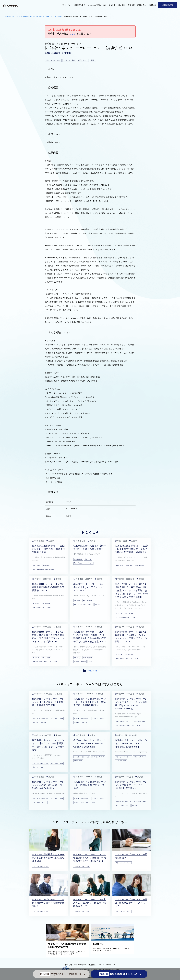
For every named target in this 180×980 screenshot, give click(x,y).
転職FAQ (152, 5)
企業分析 (131, 5)
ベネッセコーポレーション (40, 718)
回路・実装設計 (140, 565)
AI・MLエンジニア (121, 761)
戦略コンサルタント (39, 608)
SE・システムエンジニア (123, 617)
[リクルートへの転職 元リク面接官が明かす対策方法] (68, 940)
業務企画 (35, 722)
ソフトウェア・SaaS (57, 718)
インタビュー (67, 5)
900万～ (139, 726)
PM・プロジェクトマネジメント (83, 563)
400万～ (98, 605)
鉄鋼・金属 (46, 565)
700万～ (49, 608)
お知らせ (68, 965)
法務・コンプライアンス (81, 802)
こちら (72, 34)
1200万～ (43, 722)
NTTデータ (36, 604)
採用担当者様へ (80, 965)
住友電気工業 (37, 565)
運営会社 (92, 965)
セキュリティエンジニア (40, 802)
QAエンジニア (78, 761)
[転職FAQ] (113, 940)
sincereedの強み (94, 5)
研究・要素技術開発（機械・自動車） (44, 569)
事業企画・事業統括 (80, 662)
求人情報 (122, 5)
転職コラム (142, 5)
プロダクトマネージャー (123, 805)
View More (90, 671)
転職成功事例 (80, 5)
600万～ (56, 662)
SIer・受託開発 (46, 604)
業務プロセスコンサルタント (124, 659)
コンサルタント (109, 5)
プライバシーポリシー (106, 965)
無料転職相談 (168, 5)
